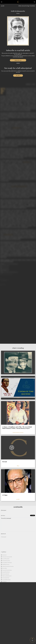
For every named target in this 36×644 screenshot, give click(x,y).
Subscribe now (18, 60)
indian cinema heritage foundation (27, 6)
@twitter (3, 516)
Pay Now (18, 75)
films (18, 466)
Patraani (5, 462)
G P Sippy (5, 495)
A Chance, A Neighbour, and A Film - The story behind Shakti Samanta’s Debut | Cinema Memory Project (17, 428)
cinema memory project (18, 432)
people (3, 6)
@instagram (4, 510)
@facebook (3, 534)
